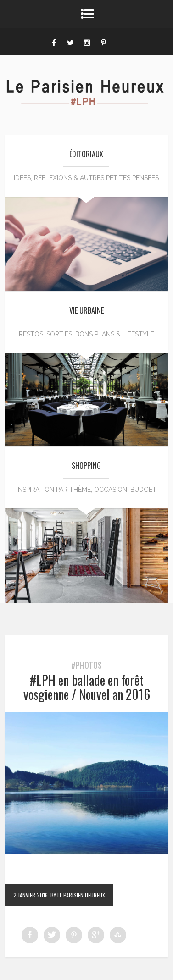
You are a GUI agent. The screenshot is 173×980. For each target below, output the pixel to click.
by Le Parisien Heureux (78, 895)
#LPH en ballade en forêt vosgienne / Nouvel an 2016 (87, 687)
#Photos (86, 665)
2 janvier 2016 (31, 895)
